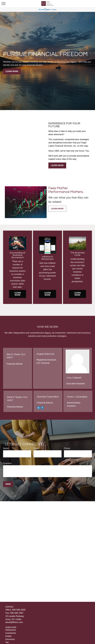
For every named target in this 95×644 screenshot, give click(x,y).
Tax (7, 642)
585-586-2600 (19, 610)
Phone (67, 448)
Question (7, 463)
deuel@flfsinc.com (14, 622)
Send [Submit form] (8, 484)
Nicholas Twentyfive (48, 397)
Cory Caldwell (74, 378)
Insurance (10, 639)
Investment (11, 633)
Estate (8, 636)
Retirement (11, 630)
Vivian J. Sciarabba (77, 397)
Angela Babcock (45, 354)
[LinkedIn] (39, 408)
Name (6, 448)
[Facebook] (42, 408)
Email (36, 448)
